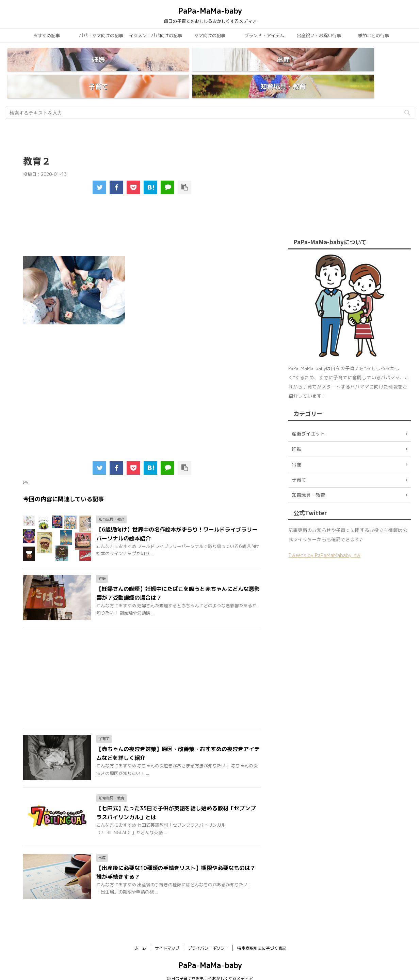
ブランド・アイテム (264, 35)
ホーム (140, 932)
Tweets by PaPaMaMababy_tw (324, 539)
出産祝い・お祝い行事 (319, 35)
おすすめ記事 (47, 35)
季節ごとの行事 (374, 35)
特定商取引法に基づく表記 (262, 932)
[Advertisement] (142, 213)
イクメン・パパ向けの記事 (156, 35)
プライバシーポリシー (208, 932)
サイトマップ (167, 932)
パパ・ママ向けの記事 (101, 35)
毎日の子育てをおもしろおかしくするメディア (210, 962)
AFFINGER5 (277, 971)
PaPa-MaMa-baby (210, 11)
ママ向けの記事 (210, 35)
